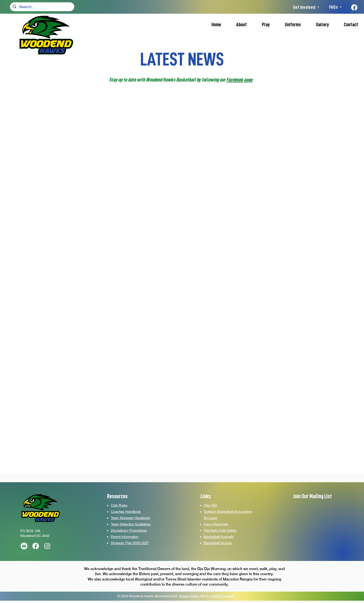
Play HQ (210, 505)
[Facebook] (354, 7)
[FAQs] (336, 7)
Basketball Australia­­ (219, 537)
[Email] (24, 546)
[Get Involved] (306, 7)
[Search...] (42, 7)
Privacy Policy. (189, 596)
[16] (36, 546)
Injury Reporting (216, 524)
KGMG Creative (222, 596)
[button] (262, 25)
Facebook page (239, 80)
